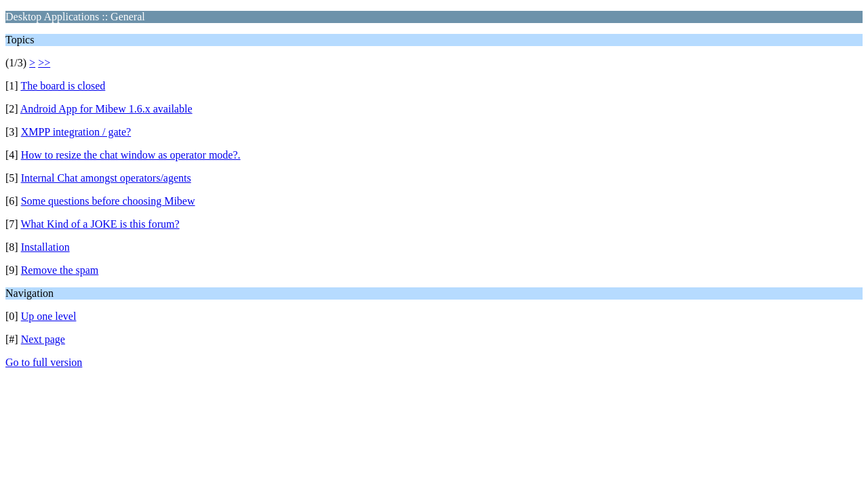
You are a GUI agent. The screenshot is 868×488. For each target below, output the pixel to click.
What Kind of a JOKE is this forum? (100, 224)
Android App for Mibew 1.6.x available (106, 109)
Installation (45, 247)
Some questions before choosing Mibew (108, 201)
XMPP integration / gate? (76, 132)
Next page (43, 339)
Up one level (49, 316)
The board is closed (63, 86)
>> (44, 63)
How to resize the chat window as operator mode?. (131, 155)
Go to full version (44, 362)
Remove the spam (60, 270)
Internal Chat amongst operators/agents (106, 178)
